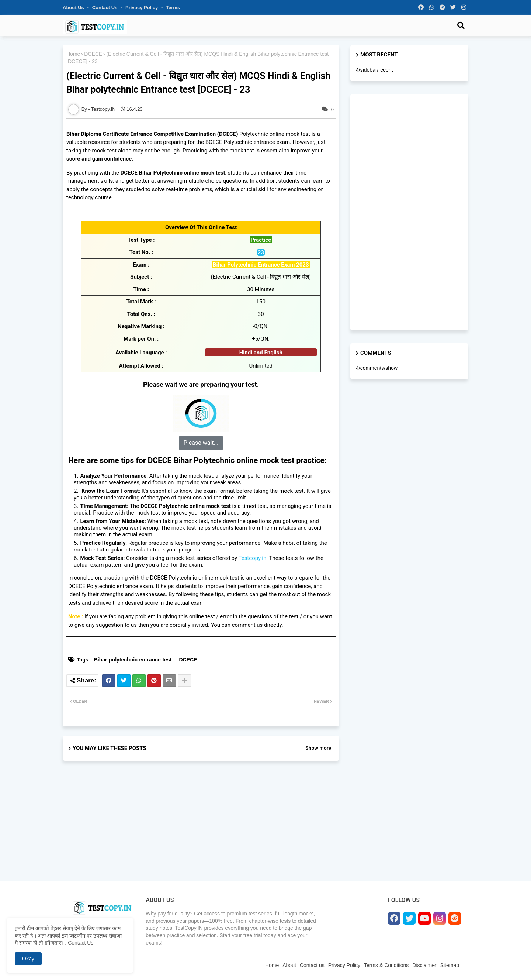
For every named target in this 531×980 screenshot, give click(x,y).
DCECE (93, 54)
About (289, 965)
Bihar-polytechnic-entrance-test (133, 660)
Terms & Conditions (386, 965)
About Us (74, 8)
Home (73, 54)
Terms (173, 8)
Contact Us (81, 943)
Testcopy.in (252, 558)
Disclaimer (424, 965)
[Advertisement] (201, 827)
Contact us (105, 8)
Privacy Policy (142, 8)
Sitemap (450, 965)
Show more (318, 748)
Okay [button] (28, 959)
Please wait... (201, 443)
